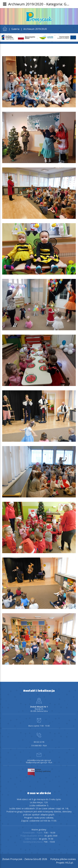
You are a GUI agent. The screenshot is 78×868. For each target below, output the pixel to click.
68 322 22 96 (39, 740)
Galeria (15, 29)
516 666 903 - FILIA (39, 744)
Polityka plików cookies (63, 859)
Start (5, 28)
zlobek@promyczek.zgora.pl (39, 759)
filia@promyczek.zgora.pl (36, 761)
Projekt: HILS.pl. (65, 863)
